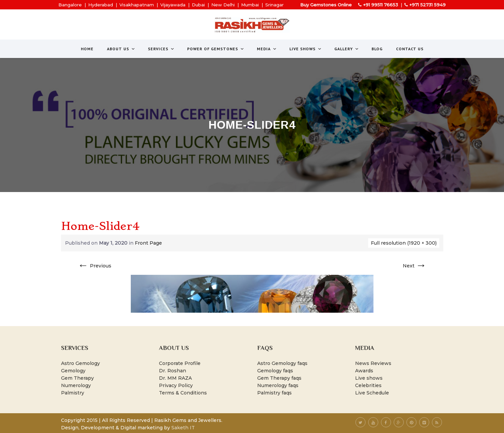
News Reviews (373, 363)
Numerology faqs (278, 385)
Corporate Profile (180, 363)
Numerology (76, 385)
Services (161, 49)
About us (121, 49)
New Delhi (223, 5)
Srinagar (274, 5)
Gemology (73, 371)
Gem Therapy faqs (279, 378)
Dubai (198, 5)
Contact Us (410, 49)
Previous (95, 266)
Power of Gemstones (216, 49)
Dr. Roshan (173, 371)
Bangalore (70, 5)
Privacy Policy (176, 385)
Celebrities (368, 385)
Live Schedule (372, 393)
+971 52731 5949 (428, 5)
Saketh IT (183, 428)
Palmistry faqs (274, 393)
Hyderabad (101, 5)
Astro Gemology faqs (282, 363)
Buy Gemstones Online (326, 5)
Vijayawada (173, 5)
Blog (377, 49)
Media (267, 49)
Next (415, 266)
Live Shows (306, 49)
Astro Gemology (80, 363)
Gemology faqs (275, 371)
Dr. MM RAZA (175, 378)
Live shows (369, 378)
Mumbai (250, 5)
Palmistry (73, 393)
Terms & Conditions (183, 393)
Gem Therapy (77, 378)
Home (87, 49)
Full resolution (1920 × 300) (404, 243)
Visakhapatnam (137, 5)
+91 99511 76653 (381, 5)
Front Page (148, 243)
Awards (364, 371)
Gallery (347, 49)
